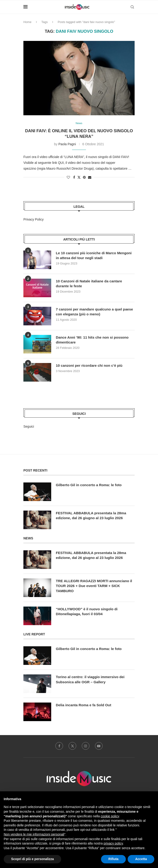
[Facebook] (58, 747)
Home (27, 22)
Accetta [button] (141, 859)
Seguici (29, 427)
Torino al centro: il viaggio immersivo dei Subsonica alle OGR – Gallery (92, 680)
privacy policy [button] (113, 843)
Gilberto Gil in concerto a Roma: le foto (90, 485)
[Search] (132, 7)
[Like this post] (68, 178)
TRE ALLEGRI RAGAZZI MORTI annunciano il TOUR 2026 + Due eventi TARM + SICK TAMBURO (94, 587)
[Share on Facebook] (74, 178)
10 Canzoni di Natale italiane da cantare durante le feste (91, 284)
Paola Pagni (67, 144)
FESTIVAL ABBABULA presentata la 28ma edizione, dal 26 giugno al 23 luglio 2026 (93, 516)
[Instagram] (86, 747)
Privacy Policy (33, 220)
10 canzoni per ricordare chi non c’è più (91, 366)
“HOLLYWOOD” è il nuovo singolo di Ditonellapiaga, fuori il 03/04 (88, 612)
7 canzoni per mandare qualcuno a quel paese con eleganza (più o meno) (91, 312)
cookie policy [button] (110, 816)
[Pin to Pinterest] (84, 178)
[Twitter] (72, 747)
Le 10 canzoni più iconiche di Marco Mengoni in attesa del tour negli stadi (88, 256)
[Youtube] (100, 747)
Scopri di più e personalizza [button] (32, 859)
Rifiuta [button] (114, 859)
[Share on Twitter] (79, 178)
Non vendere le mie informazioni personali (34, 834)
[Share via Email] (90, 178)
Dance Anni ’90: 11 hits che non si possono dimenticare (94, 340)
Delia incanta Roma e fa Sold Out (85, 705)
